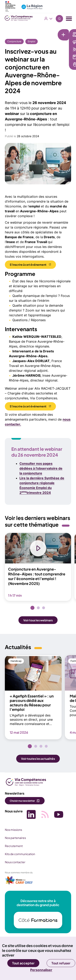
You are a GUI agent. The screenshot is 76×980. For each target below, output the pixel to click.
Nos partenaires (15, 838)
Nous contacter (15, 862)
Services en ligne (59, 64)
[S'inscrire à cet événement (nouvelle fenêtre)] (30, 265)
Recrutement (14, 846)
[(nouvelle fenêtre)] (19, 881)
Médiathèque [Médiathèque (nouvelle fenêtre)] (56, 57)
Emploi (32, 41)
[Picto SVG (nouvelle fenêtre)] (31, 815)
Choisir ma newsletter (22, 801)
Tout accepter (23, 963)
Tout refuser (61, 963)
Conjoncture (14, 41)
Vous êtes (48, 19)
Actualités (54, 42)
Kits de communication (20, 854)
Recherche (59, 19)
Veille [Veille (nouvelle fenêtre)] (51, 49)
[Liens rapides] (36, 32)
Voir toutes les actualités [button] (38, 759)
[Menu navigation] (69, 19)
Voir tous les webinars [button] (38, 620)
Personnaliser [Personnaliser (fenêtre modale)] (41, 970)
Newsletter (55, 34)
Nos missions (13, 830)
